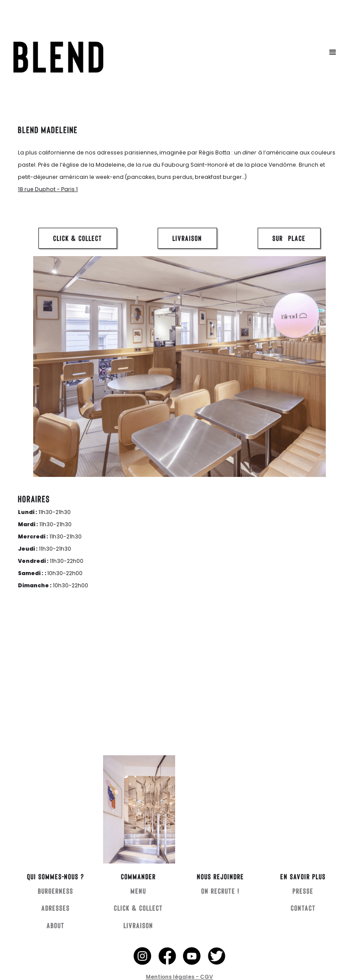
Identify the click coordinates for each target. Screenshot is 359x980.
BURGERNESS (56, 891)
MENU (138, 891)
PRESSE (303, 891)
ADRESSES (56, 908)
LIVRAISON (187, 238)
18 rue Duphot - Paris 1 (48, 189)
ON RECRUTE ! (221, 891)
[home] (126, 52)
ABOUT (56, 925)
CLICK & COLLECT (78, 238)
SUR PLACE (289, 238)
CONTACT (303, 908)
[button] (333, 52)
